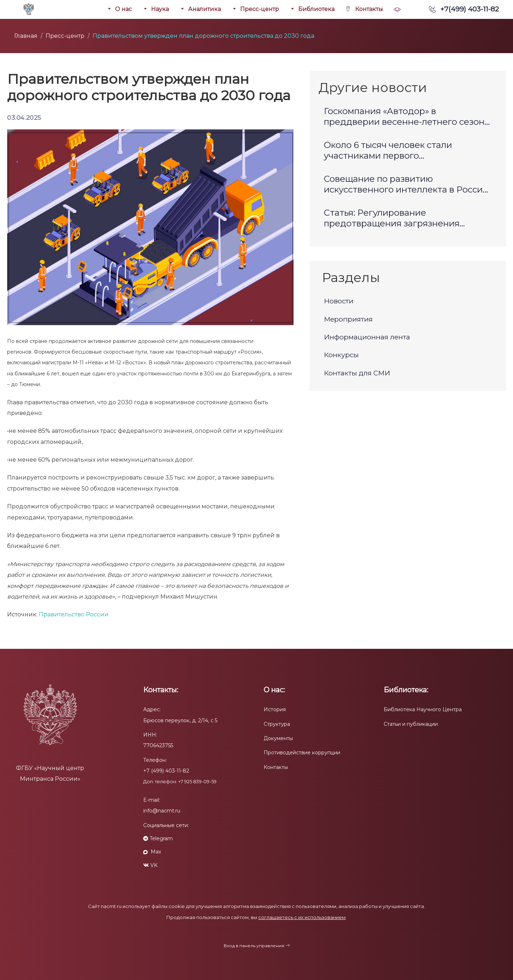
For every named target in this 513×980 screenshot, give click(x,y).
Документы (278, 738)
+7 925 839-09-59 (197, 782)
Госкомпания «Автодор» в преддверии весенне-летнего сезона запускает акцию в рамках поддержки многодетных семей (408, 117)
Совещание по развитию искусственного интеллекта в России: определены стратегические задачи (407, 185)
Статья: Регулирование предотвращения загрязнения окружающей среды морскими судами (392, 219)
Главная (26, 36)
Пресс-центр (65, 36)
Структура (277, 724)
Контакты (276, 767)
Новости (339, 301)
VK (150, 865)
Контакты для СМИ (357, 373)
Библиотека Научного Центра (423, 709)
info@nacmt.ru (162, 811)
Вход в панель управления (254, 946)
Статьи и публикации (411, 724)
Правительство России (73, 614)
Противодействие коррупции (302, 753)
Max (152, 852)
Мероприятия (348, 319)
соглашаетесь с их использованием (302, 917)
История (275, 709)
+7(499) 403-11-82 (464, 9)
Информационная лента (367, 337)
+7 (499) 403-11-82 (166, 771)
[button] (397, 9)
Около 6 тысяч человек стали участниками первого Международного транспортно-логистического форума (395, 151)
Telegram (158, 838)
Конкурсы (341, 355)
